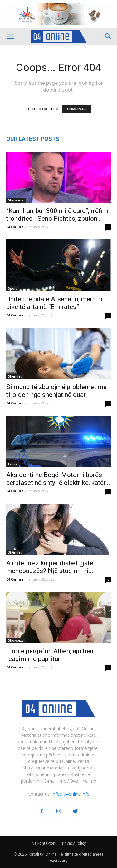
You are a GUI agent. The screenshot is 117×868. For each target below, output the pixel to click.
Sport (12, 288)
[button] (108, 36)
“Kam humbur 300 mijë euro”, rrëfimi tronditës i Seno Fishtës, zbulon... (58, 215)
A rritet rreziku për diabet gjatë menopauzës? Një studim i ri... (50, 567)
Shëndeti (15, 376)
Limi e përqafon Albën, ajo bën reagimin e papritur (50, 655)
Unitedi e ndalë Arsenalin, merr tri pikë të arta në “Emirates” (54, 303)
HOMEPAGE (77, 109)
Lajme (13, 464)
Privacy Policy (74, 843)
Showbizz (16, 200)
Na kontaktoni (44, 843)
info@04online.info (71, 794)
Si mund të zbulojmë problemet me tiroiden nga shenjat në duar (56, 391)
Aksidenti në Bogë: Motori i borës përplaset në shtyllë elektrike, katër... (58, 479)
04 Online (15, 227)
